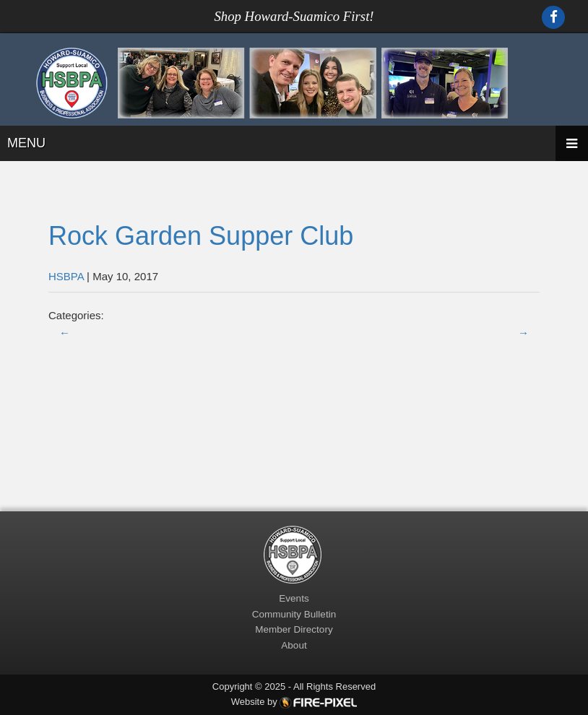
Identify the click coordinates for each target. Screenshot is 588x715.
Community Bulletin (294, 614)
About (294, 645)
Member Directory (294, 629)
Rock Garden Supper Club (201, 236)
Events (294, 598)
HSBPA (66, 276)
